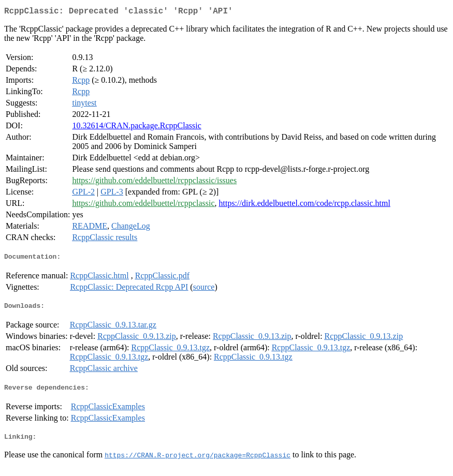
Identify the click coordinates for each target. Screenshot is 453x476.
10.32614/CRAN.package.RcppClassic (136, 128)
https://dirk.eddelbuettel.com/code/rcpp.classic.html (304, 205)
